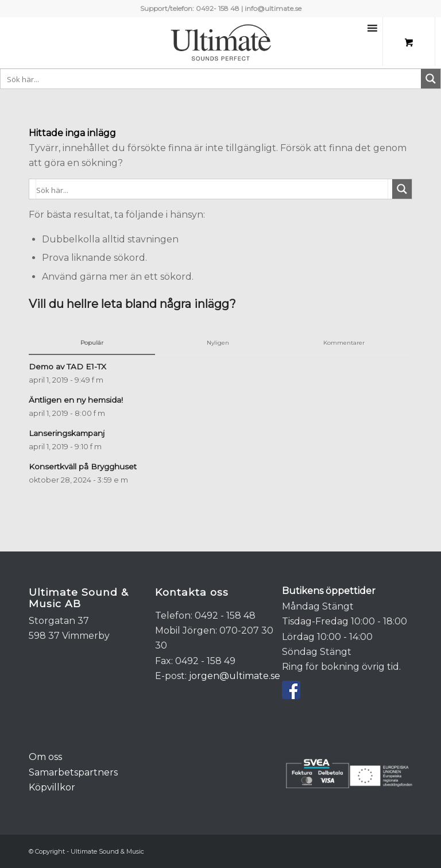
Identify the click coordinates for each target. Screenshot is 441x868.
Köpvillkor (52, 787)
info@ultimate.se (273, 8)
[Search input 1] (211, 79)
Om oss (45, 757)
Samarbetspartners (73, 772)
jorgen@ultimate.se (235, 676)
